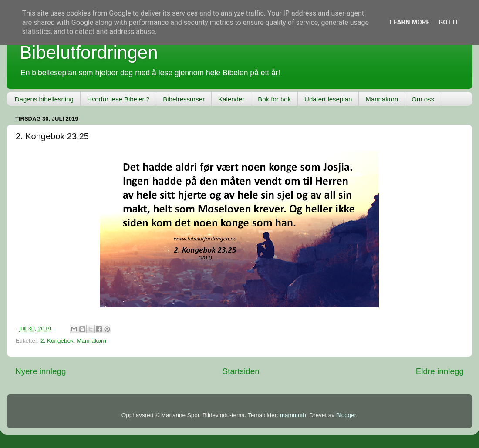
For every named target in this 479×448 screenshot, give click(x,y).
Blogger (346, 415)
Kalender (231, 99)
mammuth (293, 415)
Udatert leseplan (328, 99)
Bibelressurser (184, 99)
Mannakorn (382, 99)
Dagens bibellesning (44, 99)
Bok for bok (274, 99)
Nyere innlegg (41, 371)
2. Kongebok (57, 341)
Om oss (423, 99)
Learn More (410, 22)
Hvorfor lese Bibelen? (118, 99)
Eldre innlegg (440, 371)
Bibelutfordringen (89, 52)
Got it (449, 22)
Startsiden (241, 371)
